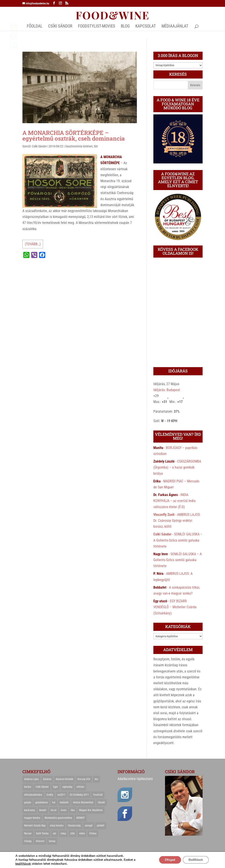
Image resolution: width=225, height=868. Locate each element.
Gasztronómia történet (79, 146)
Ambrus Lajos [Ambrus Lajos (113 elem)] (31, 779)
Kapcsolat (146, 27)
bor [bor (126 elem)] (96, 779)
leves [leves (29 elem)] (64, 810)
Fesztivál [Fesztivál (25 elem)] (98, 795)
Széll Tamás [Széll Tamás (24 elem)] (42, 833)
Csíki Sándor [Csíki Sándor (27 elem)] (42, 787)
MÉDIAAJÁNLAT (175, 27)
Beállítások (194, 860)
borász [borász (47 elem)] (28, 787)
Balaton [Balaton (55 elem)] (47, 779)
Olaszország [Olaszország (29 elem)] (74, 826)
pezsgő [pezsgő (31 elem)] (89, 826)
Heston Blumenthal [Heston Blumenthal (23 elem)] (83, 802)
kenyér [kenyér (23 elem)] (43, 810)
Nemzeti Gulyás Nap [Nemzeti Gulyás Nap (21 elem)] (35, 826)
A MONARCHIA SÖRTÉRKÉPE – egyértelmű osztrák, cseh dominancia (74, 136)
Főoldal (35, 27)
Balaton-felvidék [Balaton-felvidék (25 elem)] (64, 779)
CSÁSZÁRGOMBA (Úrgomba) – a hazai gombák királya (177, 467)
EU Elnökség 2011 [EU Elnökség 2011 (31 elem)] (79, 795)
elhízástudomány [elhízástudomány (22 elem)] (33, 795)
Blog (125, 27)
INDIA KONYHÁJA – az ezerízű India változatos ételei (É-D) (174, 501)
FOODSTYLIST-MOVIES (97, 27)
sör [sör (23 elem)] (55, 833)
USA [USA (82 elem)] (73, 833)
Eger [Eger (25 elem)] (56, 787)
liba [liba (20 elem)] (73, 810)
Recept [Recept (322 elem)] (28, 833)
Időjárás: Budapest (167, 390)
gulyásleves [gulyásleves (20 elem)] (42, 802)
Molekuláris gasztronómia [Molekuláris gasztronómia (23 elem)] (58, 818)
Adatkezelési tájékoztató (135, 779)
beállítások (23, 864)
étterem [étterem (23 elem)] (40, 841)
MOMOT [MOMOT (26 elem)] (81, 818)
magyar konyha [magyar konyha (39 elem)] (32, 818)
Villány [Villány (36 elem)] (93, 833)
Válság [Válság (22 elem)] (28, 841)
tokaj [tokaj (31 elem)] (63, 833)
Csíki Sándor (39, 146)
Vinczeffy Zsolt (164, 515)
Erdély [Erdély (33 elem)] (50, 795)
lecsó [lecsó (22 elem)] (54, 810)
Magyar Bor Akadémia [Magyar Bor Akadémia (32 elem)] (91, 810)
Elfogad (166, 860)
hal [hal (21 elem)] (54, 802)
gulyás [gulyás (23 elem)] (28, 802)
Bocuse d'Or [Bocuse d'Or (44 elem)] (84, 779)
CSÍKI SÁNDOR (60, 27)
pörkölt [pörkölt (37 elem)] (101, 826)
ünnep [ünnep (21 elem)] (52, 841)
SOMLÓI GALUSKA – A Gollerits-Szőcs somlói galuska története (178, 540)
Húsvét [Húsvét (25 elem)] (101, 802)
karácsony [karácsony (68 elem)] (30, 810)
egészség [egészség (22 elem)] (67, 787)
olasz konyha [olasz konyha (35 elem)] (57, 826)
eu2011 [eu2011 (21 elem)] (62, 795)
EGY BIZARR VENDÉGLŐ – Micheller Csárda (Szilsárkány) (175, 607)
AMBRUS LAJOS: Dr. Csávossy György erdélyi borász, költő (177, 521)
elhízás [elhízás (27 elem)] (80, 787)
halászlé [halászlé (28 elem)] (64, 802)
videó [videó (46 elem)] (82, 833)
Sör (96, 146)
